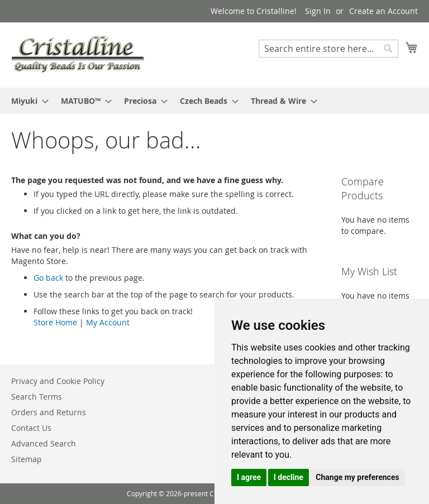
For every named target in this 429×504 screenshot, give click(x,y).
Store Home (55, 322)
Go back (48, 278)
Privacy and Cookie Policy (58, 381)
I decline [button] (289, 477)
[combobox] (328, 49)
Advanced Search (44, 443)
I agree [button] (249, 477)
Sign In (318, 11)
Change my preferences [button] (357, 477)
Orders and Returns (49, 412)
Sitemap (27, 459)
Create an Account (383, 11)
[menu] (214, 101)
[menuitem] (27, 101)
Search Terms (37, 397)
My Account (108, 322)
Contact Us (31, 428)
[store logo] (78, 54)
